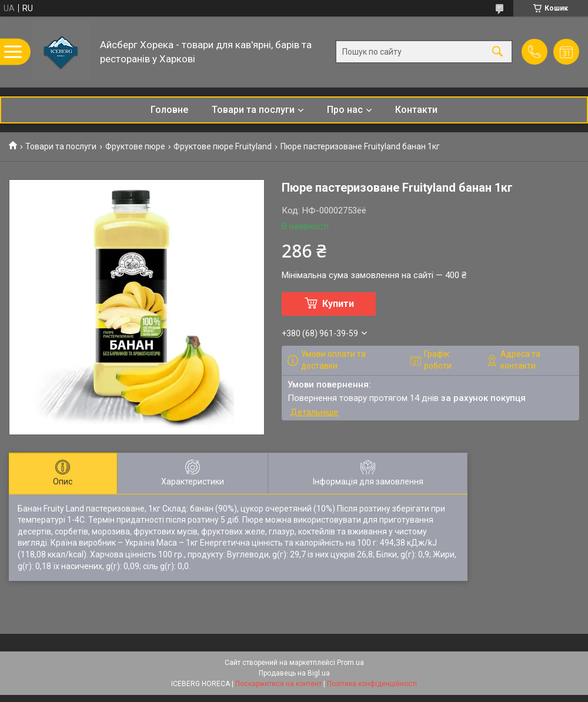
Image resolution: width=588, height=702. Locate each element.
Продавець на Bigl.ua (294, 673)
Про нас (345, 110)
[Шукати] (497, 52)
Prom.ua (350, 663)
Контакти (416, 110)
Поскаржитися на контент (278, 684)
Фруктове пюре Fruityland (223, 146)
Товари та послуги (253, 110)
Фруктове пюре (135, 146)
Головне (169, 110)
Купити (338, 304)
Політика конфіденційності (372, 684)
